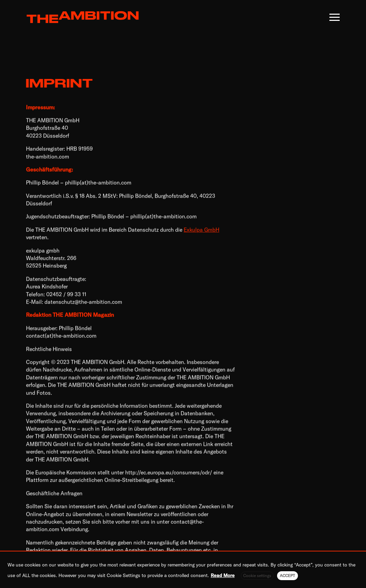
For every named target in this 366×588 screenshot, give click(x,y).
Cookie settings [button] (257, 576)
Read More (223, 575)
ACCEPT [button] (287, 576)
